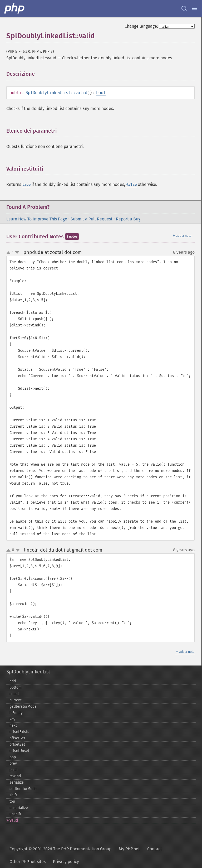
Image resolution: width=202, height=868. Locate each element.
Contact (155, 849)
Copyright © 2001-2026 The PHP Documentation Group (60, 849)
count (14, 694)
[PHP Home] (15, 8)
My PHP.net (129, 849)
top (12, 801)
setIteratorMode (23, 789)
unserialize (19, 808)
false (131, 185)
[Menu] (195, 8)
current (16, 700)
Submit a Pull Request (92, 219)
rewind (15, 776)
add (13, 681)
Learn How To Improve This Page (37, 219)
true (26, 185)
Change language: (141, 26)
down (17, 253)
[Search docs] (184, 8)
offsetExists (19, 732)
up (9, 253)
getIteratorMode (23, 707)
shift (13, 795)
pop (13, 757)
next (13, 725)
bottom (16, 688)
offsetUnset (19, 751)
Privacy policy (66, 862)
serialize (17, 782)
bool (101, 93)
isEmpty (16, 713)
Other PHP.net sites (28, 862)
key (12, 719)
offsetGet (17, 738)
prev (13, 763)
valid (14, 820)
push (14, 770)
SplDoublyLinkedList (28, 672)
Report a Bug (128, 219)
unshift (15, 814)
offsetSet (17, 744)
